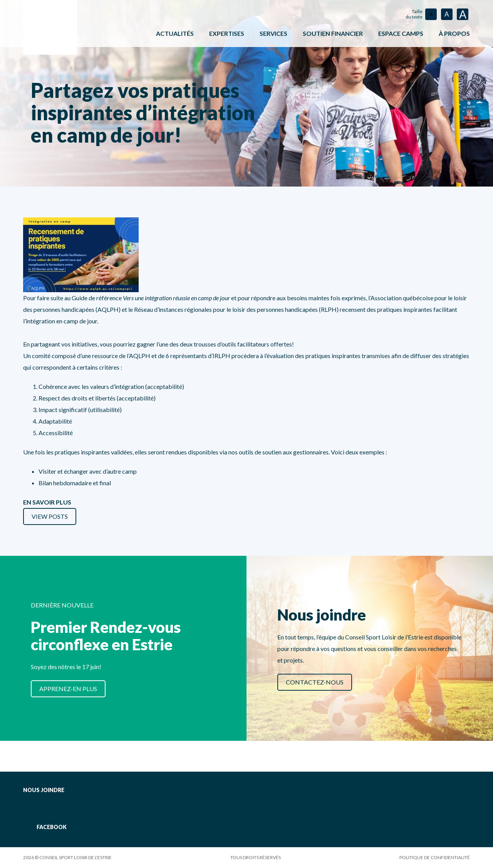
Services (273, 33)
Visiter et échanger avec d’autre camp (88, 471)
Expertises (227, 33)
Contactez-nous (315, 682)
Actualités (175, 33)
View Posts (50, 516)
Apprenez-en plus (68, 689)
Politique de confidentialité (435, 857)
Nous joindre (44, 790)
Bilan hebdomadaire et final (75, 483)
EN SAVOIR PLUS (47, 502)
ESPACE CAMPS (401, 33)
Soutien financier (333, 33)
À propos (454, 33)
